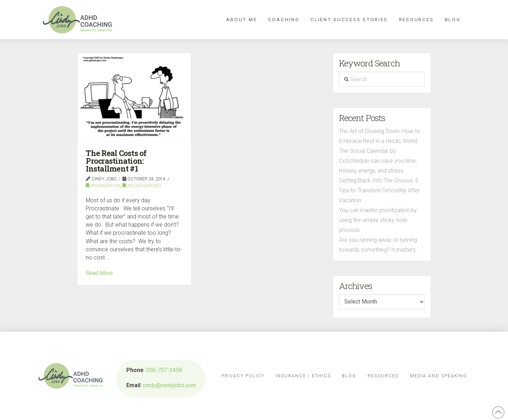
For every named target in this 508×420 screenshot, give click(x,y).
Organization (103, 185)
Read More (99, 273)
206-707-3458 (164, 370)
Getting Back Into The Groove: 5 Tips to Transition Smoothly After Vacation (379, 190)
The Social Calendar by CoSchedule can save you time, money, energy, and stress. (378, 161)
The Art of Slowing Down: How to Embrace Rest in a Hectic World (380, 136)
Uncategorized (142, 185)
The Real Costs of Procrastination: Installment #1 (116, 161)
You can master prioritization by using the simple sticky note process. (378, 220)
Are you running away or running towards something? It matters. (378, 245)
